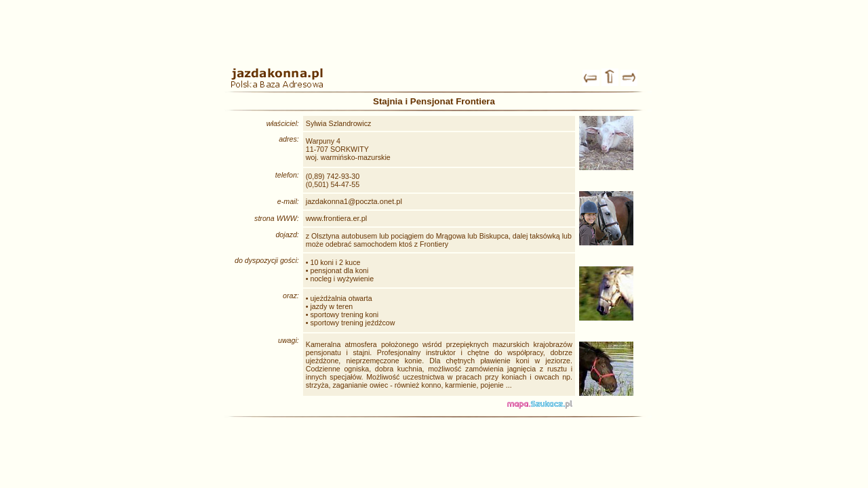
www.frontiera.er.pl (336, 218)
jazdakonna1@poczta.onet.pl (354, 201)
